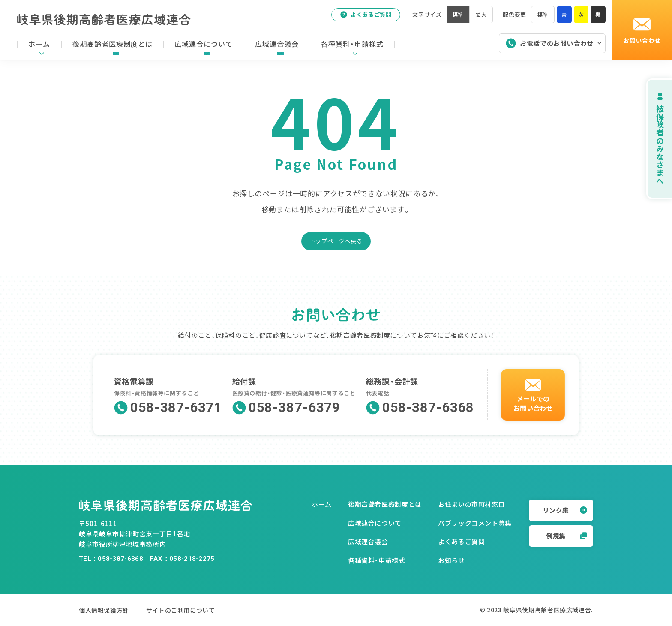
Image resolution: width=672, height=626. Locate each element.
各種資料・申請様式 (377, 560)
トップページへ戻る (336, 241)
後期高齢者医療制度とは (385, 504)
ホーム (322, 504)
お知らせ (451, 560)
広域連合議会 (368, 541)
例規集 (567, 536)
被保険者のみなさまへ (650, 139)
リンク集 (565, 510)
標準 (541, 17)
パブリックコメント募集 (475, 523)
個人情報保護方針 (106, 610)
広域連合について (375, 523)
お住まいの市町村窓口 (471, 504)
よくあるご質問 (362, 17)
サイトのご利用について (194, 610)
